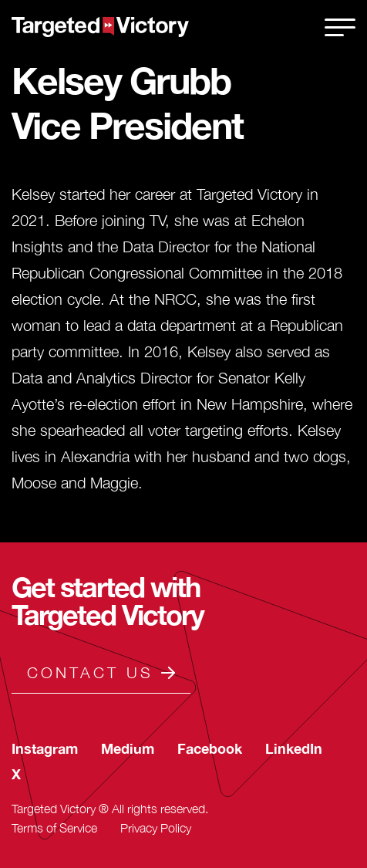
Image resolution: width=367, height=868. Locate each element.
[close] (340, 27)
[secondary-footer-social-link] (45, 749)
